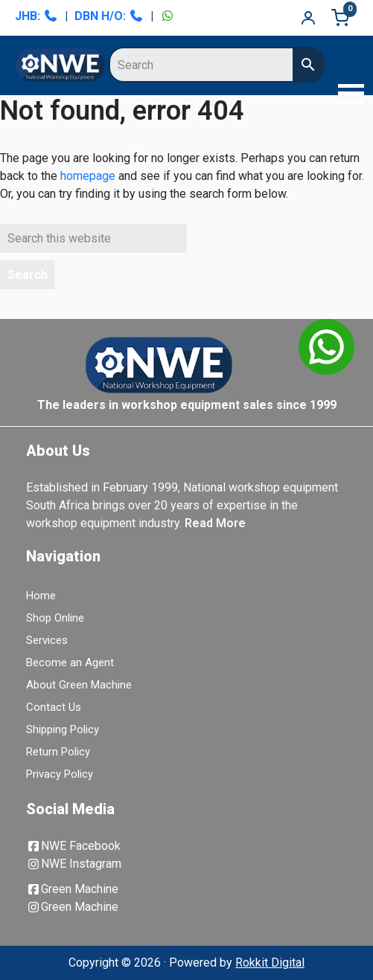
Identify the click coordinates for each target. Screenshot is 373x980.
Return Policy (58, 752)
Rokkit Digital (270, 963)
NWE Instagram (74, 864)
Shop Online (55, 618)
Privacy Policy (60, 774)
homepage (88, 176)
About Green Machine (79, 685)
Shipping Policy (63, 729)
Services (47, 640)
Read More (215, 523)
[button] (347, 95)
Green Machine (72, 889)
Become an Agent (70, 663)
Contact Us (54, 707)
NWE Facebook (73, 846)
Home (41, 596)
